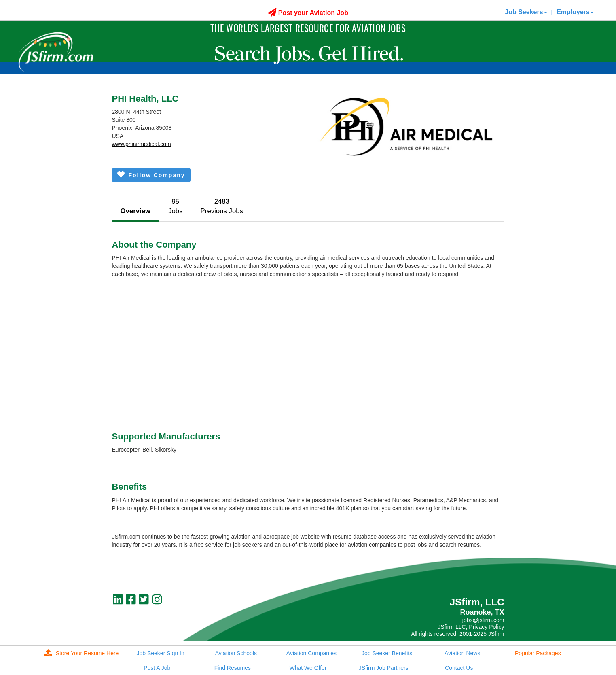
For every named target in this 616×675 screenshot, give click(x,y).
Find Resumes (233, 668)
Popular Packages (538, 653)
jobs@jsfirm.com (483, 620)
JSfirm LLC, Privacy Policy (471, 627)
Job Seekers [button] (526, 12)
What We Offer (308, 668)
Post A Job (157, 668)
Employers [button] (575, 12)
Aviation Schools (236, 653)
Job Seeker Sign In (161, 653)
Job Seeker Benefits (387, 653)
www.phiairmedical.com (142, 144)
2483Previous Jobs (222, 206)
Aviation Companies (311, 653)
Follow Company (151, 175)
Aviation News (462, 653)
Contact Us (459, 668)
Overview (136, 211)
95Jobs (175, 206)
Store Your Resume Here (82, 653)
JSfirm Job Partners (384, 668)
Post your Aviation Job (308, 13)
